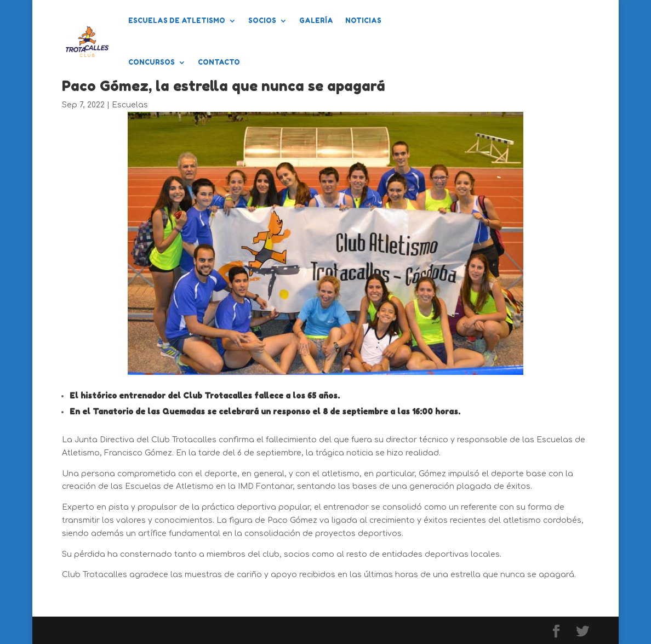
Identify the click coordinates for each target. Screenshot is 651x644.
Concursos (152, 62)
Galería (316, 21)
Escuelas (130, 105)
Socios (262, 21)
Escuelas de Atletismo (177, 21)
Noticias (363, 21)
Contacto (219, 62)
